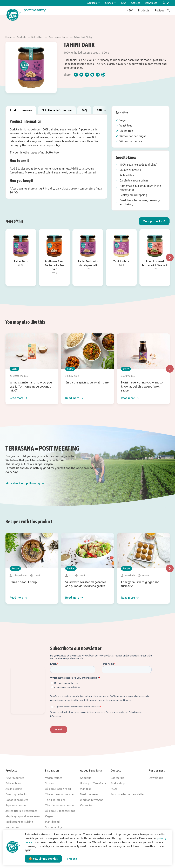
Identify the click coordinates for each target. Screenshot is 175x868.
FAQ (84, 110)
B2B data (103, 110)
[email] (87, 75)
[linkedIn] (98, 75)
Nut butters (38, 37)
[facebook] (76, 75)
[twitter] (81, 75)
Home (9, 37)
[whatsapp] (103, 75)
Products (22, 37)
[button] (154, 221)
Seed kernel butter (59, 37)
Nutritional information (57, 110)
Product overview (21, 110)
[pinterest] (92, 75)
